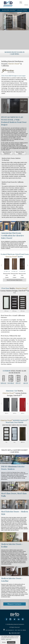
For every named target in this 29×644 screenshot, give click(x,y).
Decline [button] (4, 642)
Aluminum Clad (12, 391)
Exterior (7, 371)
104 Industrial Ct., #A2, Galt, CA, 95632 (16, 630)
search (21, 2)
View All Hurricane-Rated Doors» (14, 280)
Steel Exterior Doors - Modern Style (14, 513)
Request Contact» (14, 604)
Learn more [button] (9, 639)
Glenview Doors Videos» (20, 153)
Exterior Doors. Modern (13, 468)
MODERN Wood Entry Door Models (14, 421)
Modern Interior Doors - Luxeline (12, 580)
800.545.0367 (16, 633)
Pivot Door (6, 288)
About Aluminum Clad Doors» (7, 153)
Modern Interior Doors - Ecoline (12, 545)
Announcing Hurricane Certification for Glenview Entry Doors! (13, 235)
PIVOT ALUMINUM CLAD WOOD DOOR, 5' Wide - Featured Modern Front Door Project (14, 121)
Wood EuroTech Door (7, 269)
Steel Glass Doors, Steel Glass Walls (14, 495)
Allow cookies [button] (11, 642)
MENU (26, 4)
